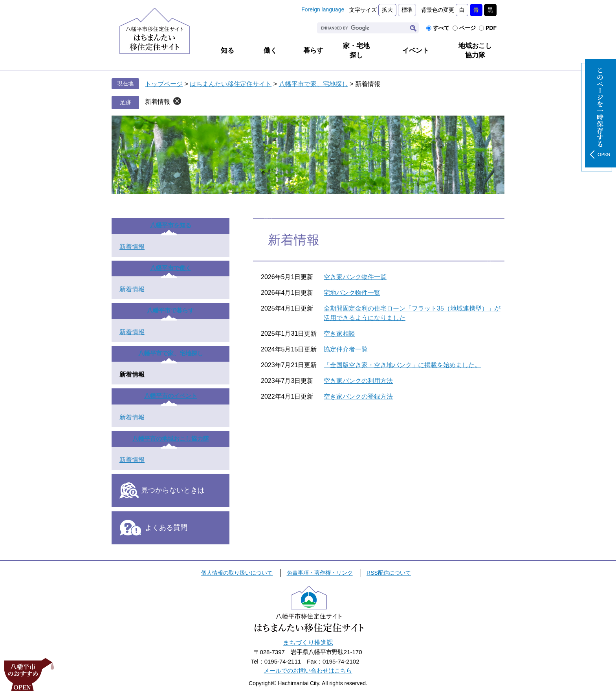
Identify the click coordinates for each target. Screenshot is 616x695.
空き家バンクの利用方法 (358, 381)
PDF (491, 28)
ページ (467, 28)
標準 (407, 10)
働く (270, 51)
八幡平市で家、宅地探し (313, 84)
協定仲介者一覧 (346, 349)
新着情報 (158, 102)
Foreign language (323, 9)
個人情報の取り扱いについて (237, 573)
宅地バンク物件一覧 (352, 293)
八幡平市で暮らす (170, 310)
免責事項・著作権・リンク (320, 573)
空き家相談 (339, 334)
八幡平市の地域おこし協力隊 (171, 439)
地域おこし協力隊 (475, 51)
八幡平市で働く (171, 268)
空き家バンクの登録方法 (358, 396)
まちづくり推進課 (308, 643)
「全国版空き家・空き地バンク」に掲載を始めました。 (402, 365)
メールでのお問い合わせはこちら (308, 670)
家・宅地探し (356, 51)
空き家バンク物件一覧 (355, 277)
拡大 (387, 10)
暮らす (313, 51)
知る (227, 51)
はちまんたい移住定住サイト (231, 84)
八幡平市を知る (171, 225)
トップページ (164, 84)
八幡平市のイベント (171, 396)
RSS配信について (389, 573)
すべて (441, 28)
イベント (416, 51)
